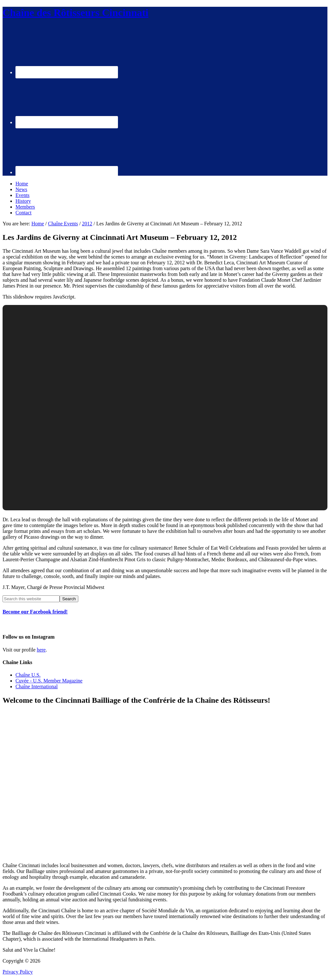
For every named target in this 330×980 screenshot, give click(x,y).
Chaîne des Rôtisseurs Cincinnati (76, 13)
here (41, 650)
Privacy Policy (18, 972)
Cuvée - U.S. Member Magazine (49, 681)
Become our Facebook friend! (35, 612)
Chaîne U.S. (28, 675)
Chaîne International (37, 686)
